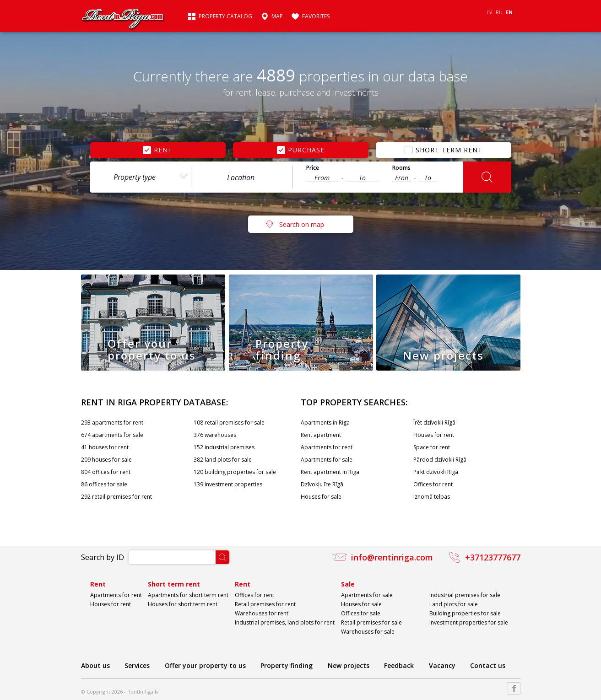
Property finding (287, 665)
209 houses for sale (106, 460)
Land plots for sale (454, 604)
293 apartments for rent (112, 423)
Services (137, 665)
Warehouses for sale (368, 632)
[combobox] (141, 177)
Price (313, 168)
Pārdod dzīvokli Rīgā (440, 460)
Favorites (316, 16)
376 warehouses (215, 435)
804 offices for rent (106, 472)
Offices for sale (361, 613)
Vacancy (442, 665)
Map (277, 16)
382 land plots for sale (223, 460)
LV (490, 12)
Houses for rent (434, 435)
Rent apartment (321, 435)
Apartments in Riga (325, 423)
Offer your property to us (205, 665)
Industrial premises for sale (465, 595)
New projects (349, 665)
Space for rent (432, 447)
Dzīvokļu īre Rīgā (322, 484)
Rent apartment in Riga (330, 472)
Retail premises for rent (265, 604)
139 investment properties (228, 484)
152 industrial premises (224, 447)
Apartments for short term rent (188, 595)
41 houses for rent (105, 447)
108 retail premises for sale (229, 423)
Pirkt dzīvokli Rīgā (436, 472)
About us (95, 665)
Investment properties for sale (469, 622)
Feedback (399, 665)
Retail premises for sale (371, 622)
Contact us (488, 665)
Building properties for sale (465, 613)
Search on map (302, 224)
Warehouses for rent (262, 613)
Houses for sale (321, 497)
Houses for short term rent (183, 604)
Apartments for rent (327, 447)
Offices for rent (433, 484)
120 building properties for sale (235, 472)
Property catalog (225, 16)
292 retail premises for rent (116, 497)
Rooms (401, 168)
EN (509, 12)
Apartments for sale (327, 460)
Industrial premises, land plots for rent (285, 622)
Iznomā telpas (432, 497)
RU (499, 12)
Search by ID (103, 557)
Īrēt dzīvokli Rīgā (434, 423)
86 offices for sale (104, 484)
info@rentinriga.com (392, 557)
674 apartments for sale (112, 435)
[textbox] (242, 178)
